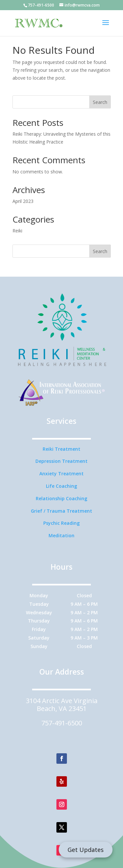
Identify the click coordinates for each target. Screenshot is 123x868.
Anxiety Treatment (61, 473)
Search (100, 102)
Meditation (61, 535)
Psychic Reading (61, 523)
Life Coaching (61, 486)
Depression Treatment (61, 461)
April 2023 (23, 201)
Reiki (17, 231)
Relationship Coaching (61, 498)
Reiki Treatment (61, 449)
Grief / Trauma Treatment (61, 511)
